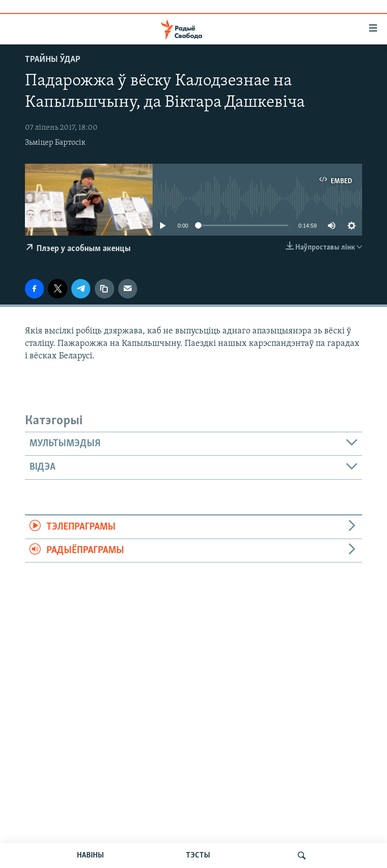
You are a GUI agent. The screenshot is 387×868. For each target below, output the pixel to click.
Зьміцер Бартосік (55, 143)
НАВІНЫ (90, 856)
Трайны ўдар (53, 60)
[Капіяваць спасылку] (104, 289)
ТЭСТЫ (198, 856)
